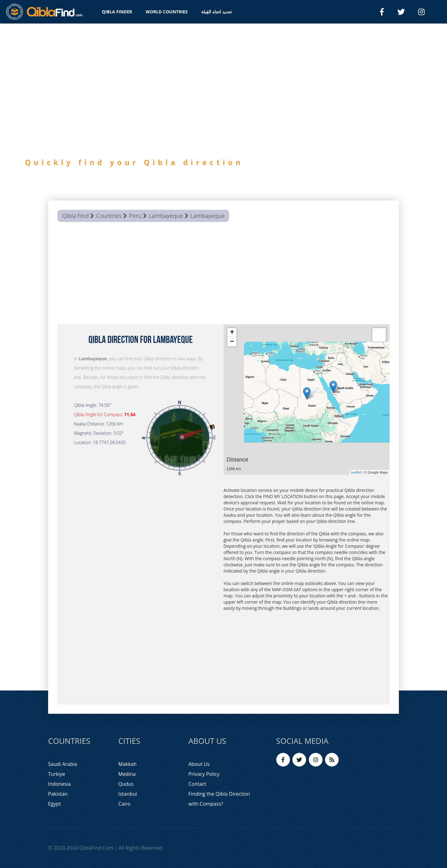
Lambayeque (166, 216)
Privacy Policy (204, 774)
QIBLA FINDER (117, 12)
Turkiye (57, 774)
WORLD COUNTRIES (167, 12)
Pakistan (58, 794)
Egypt (54, 804)
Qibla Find (75, 216)
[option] (223, 124)
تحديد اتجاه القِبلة (216, 12)
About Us (199, 764)
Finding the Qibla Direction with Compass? (219, 799)
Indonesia (59, 784)
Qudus (126, 784)
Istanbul (128, 794)
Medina (127, 774)
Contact (197, 784)
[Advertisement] (223, 275)
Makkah (127, 764)
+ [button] (232, 333)
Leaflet (356, 472)
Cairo (124, 804)
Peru (135, 216)
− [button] (232, 342)
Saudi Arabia (63, 764)
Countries (109, 216)
